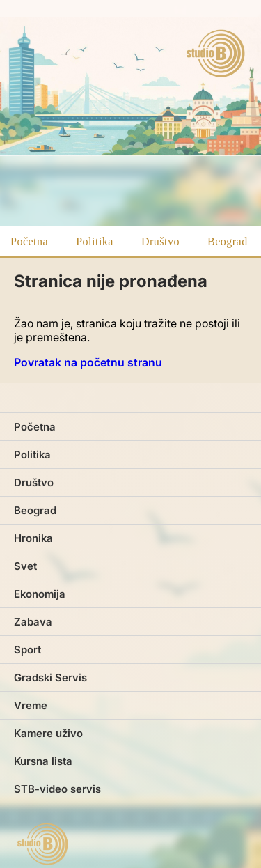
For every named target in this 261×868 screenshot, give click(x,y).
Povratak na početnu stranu (88, 362)
